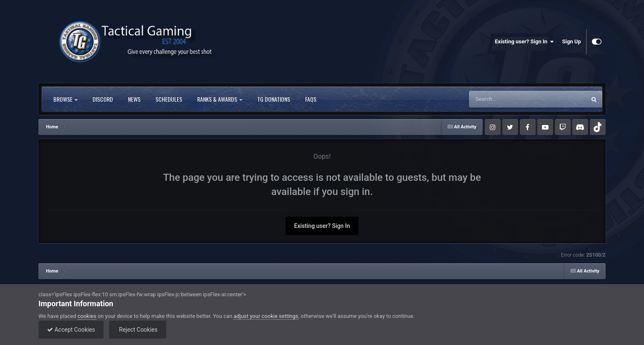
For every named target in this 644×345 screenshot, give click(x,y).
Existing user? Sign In (524, 42)
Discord (103, 99)
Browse (65, 99)
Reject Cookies (138, 330)
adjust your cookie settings (266, 316)
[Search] (506, 99)
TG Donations (274, 99)
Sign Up (571, 41)
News (134, 99)
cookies (87, 316)
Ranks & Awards (220, 99)
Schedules (169, 99)
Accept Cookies (71, 330)
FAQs (311, 99)
